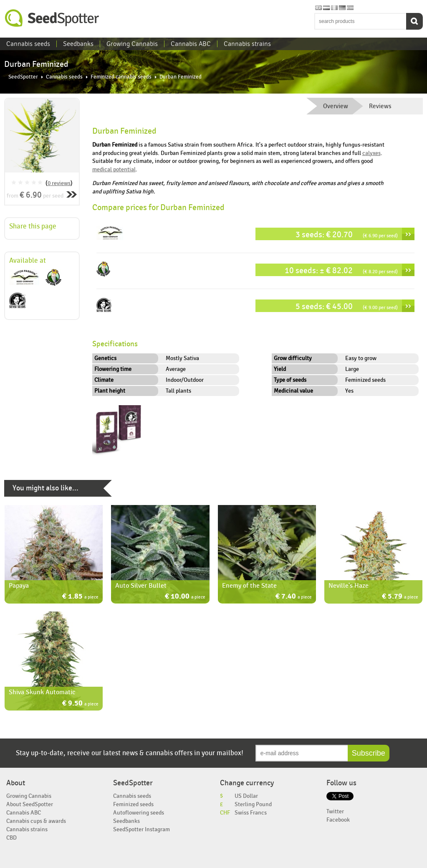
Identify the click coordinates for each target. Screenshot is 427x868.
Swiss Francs (251, 813)
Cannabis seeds (28, 44)
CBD (11, 838)
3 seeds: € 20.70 (347, 235)
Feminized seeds (133, 804)
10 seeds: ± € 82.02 (341, 270)
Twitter (335, 811)
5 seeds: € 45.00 (347, 306)
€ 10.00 (185, 597)
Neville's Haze (349, 586)
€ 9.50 (80, 704)
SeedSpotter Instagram (141, 829)
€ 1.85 (80, 597)
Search (414, 21)
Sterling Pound (253, 804)
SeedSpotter (52, 18)
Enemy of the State (249, 586)
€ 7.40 (294, 597)
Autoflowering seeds (139, 813)
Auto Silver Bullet (141, 586)
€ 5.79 (400, 597)
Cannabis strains (247, 44)
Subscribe (369, 753)
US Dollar (246, 796)
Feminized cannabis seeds (121, 77)
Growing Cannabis (132, 44)
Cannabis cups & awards (36, 821)
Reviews (380, 106)
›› (408, 234)
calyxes (371, 153)
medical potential (114, 169)
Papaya (19, 586)
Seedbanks (78, 44)
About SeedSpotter (30, 804)
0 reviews (59, 183)
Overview (336, 106)
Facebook (338, 820)
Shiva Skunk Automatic (42, 692)
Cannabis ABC (191, 44)
